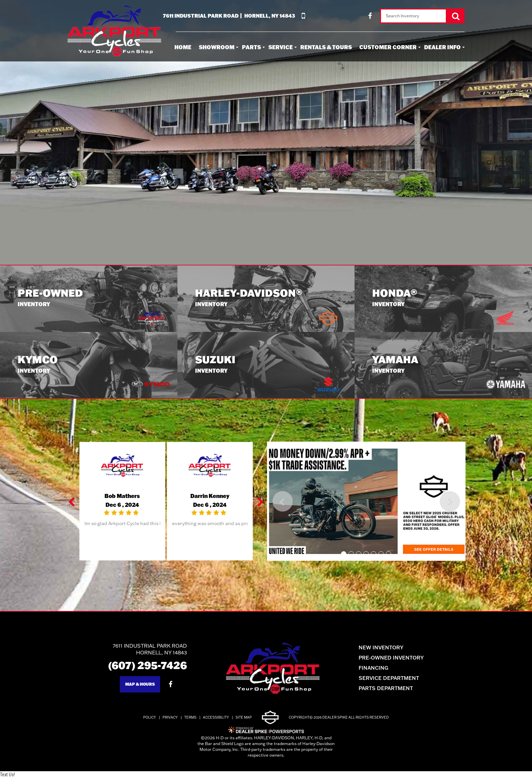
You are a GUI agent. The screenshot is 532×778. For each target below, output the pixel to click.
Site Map (244, 717)
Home (183, 47)
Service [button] (281, 47)
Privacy (170, 717)
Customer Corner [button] (388, 47)
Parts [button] (251, 47)
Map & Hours (140, 684)
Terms (190, 717)
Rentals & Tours (326, 47)
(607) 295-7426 (148, 665)
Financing (373, 668)
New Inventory (381, 647)
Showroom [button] (217, 47)
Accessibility (216, 717)
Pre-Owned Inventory (391, 658)
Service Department (389, 678)
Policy (150, 717)
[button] (72, 501)
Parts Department (386, 688)
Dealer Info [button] (442, 47)
